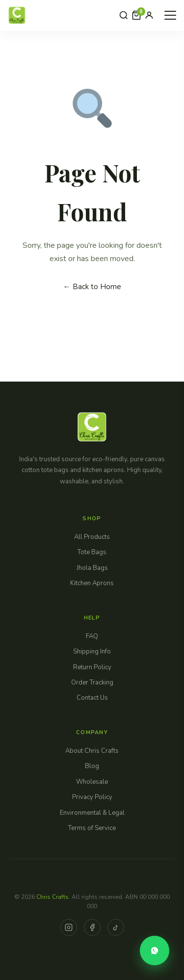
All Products (92, 537)
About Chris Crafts (92, 751)
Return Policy (92, 667)
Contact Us (92, 698)
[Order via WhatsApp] (155, 950)
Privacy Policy (92, 797)
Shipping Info (92, 652)
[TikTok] (116, 927)
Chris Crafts (53, 897)
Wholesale (92, 782)
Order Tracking (92, 683)
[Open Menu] (170, 15)
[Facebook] (92, 927)
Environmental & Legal (92, 813)
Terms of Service (92, 828)
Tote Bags (92, 552)
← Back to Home (92, 287)
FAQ (92, 636)
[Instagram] (69, 927)
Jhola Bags (92, 568)
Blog (92, 766)
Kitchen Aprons (92, 583)
